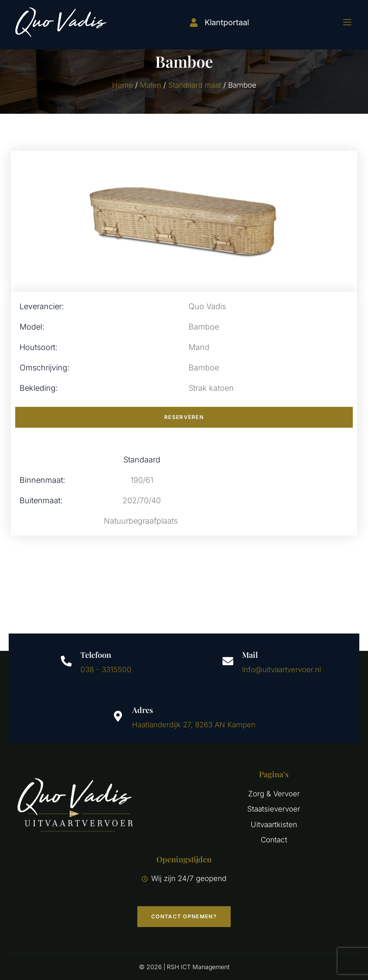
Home (123, 85)
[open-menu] (342, 22)
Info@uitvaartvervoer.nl (282, 670)
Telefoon (96, 655)
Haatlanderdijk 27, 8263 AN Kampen (194, 725)
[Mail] (228, 661)
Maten (151, 85)
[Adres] (118, 716)
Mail (250, 655)
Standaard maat (195, 85)
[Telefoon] (66, 661)
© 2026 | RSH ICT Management (184, 967)
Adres (143, 710)
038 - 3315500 (106, 670)
